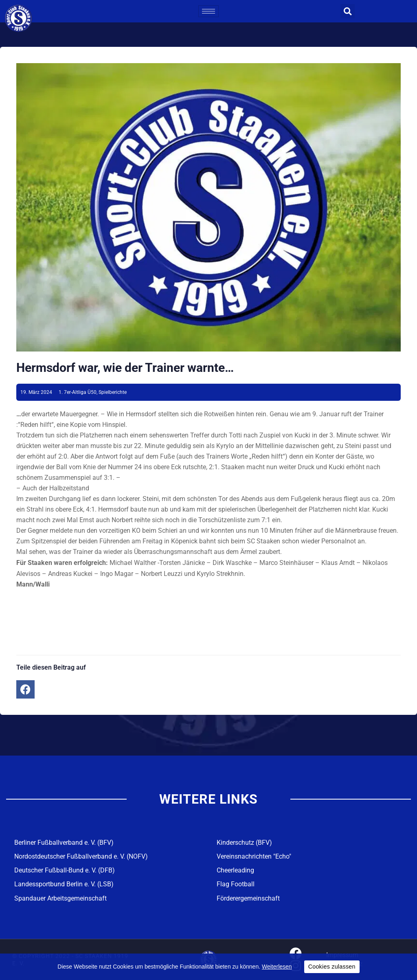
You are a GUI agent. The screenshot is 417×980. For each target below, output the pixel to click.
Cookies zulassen (332, 967)
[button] (348, 11)
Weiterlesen (277, 967)
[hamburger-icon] (208, 11)
